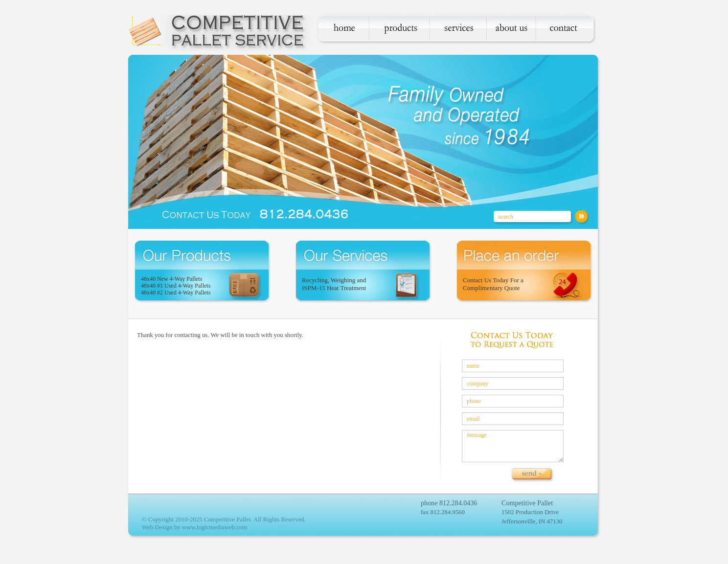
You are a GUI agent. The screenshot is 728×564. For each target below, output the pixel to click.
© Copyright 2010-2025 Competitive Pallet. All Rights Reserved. (224, 519)
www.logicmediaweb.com (215, 527)
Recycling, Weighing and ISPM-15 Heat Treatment (334, 284)
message (513, 446)
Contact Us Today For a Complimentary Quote (493, 284)
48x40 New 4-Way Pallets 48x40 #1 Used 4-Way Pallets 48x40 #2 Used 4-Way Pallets (176, 286)
